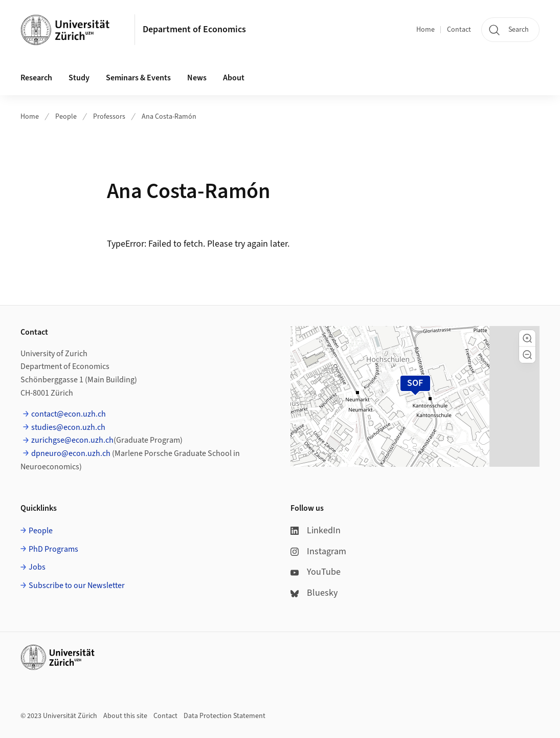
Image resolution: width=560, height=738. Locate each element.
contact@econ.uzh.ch (69, 414)
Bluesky (314, 593)
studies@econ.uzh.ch (68, 427)
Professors (109, 117)
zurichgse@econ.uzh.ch (72, 440)
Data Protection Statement (225, 716)
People (66, 117)
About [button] (234, 78)
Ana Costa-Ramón (169, 117)
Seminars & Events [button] (138, 78)
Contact (459, 30)
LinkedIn (316, 530)
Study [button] (79, 78)
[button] (527, 338)
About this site (125, 716)
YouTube (316, 572)
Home (425, 30)
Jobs (37, 567)
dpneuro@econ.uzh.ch (71, 453)
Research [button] (36, 78)
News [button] (197, 78)
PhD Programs (53, 549)
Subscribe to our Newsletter (77, 585)
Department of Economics (194, 29)
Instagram (318, 551)
